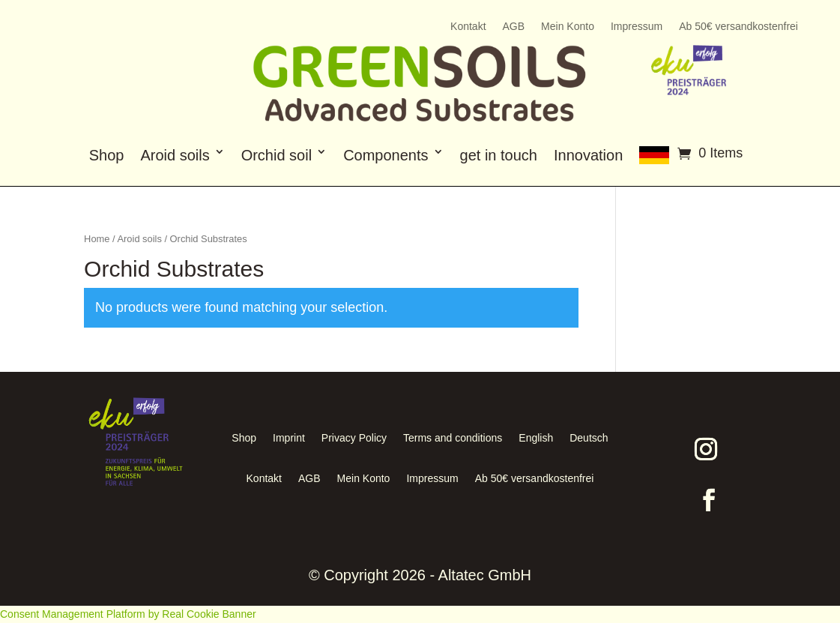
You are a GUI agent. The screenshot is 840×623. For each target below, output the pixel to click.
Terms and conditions (453, 438)
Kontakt (468, 27)
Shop (107, 155)
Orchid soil (277, 155)
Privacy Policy (354, 438)
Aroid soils (175, 155)
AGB (514, 27)
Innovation (588, 155)
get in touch (499, 155)
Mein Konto (568, 27)
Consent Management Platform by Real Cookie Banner (128, 614)
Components (386, 155)
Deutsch (589, 438)
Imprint (289, 438)
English (536, 438)
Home (97, 239)
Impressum (637, 27)
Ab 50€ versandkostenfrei (738, 27)
